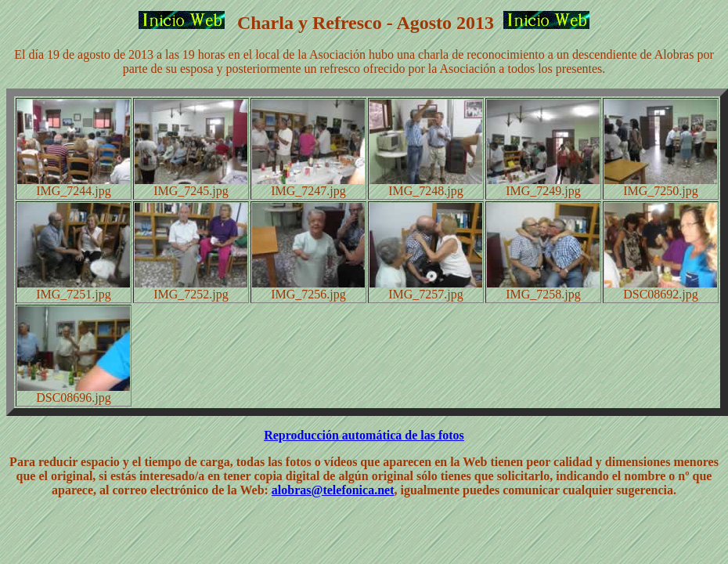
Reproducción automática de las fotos (364, 435)
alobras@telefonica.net (333, 490)
